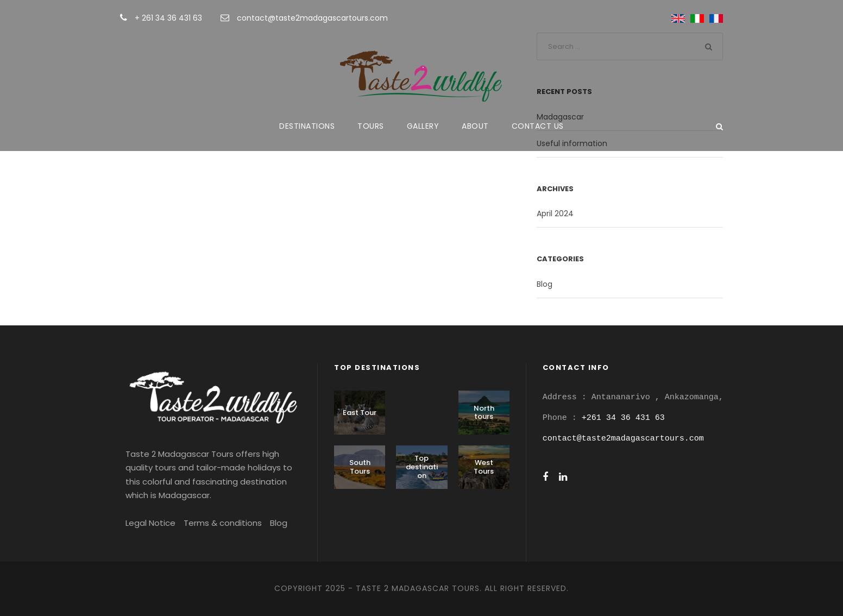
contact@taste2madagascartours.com (312, 18)
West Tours (484, 467)
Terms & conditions (223, 523)
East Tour (360, 413)
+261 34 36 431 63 (623, 418)
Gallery (423, 126)
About (475, 126)
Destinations (307, 126)
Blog (545, 284)
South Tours (360, 467)
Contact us (538, 126)
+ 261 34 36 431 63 (169, 18)
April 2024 (555, 213)
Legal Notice (150, 523)
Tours (371, 126)
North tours (484, 413)
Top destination (422, 467)
